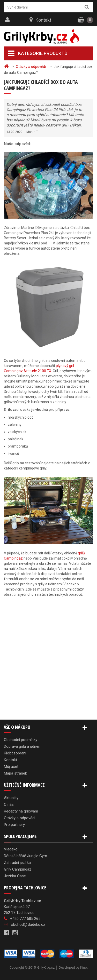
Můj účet (11, 767)
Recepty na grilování (21, 811)
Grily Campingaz (18, 869)
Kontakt (43, 20)
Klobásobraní (15, 753)
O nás (9, 804)
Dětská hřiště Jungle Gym (25, 856)
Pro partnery (14, 825)
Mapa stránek (15, 773)
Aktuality (11, 798)
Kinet (84, 967)
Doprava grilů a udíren (22, 746)
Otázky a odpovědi (20, 818)
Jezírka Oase (15, 876)
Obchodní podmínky (21, 740)
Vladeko (11, 849)
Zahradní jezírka (17, 863)
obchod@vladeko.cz (28, 925)
